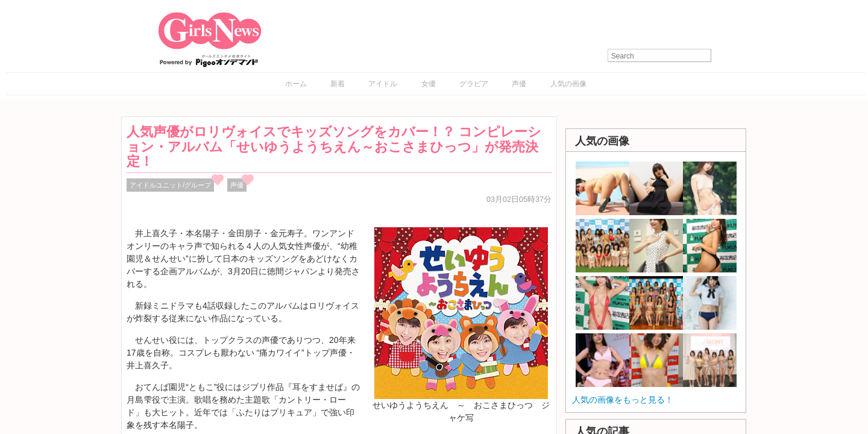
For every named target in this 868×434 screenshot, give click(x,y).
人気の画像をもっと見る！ (623, 400)
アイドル (383, 84)
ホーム (296, 84)
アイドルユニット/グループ (170, 185)
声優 (519, 84)
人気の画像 (568, 84)
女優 (429, 84)
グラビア (474, 84)
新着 (338, 84)
